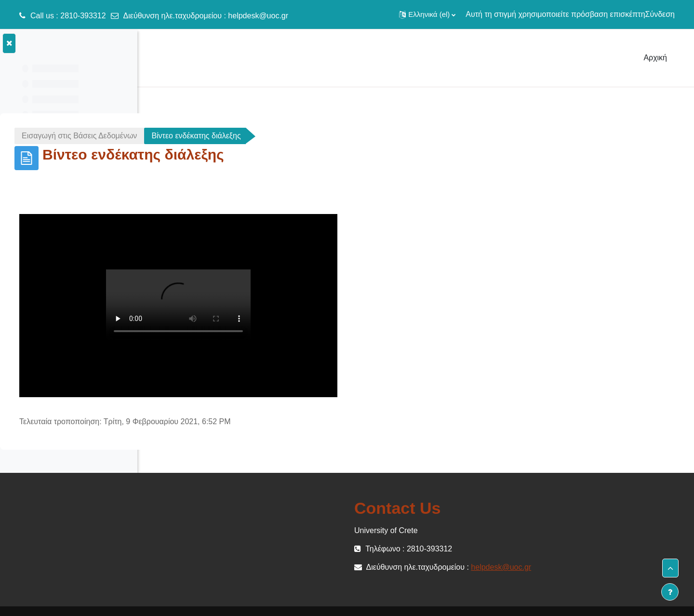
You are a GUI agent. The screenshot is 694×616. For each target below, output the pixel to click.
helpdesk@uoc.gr (258, 16)
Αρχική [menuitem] (655, 58)
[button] (427, 14)
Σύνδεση (660, 14)
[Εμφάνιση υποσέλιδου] (670, 592)
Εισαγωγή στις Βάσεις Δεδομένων (224, 136)
